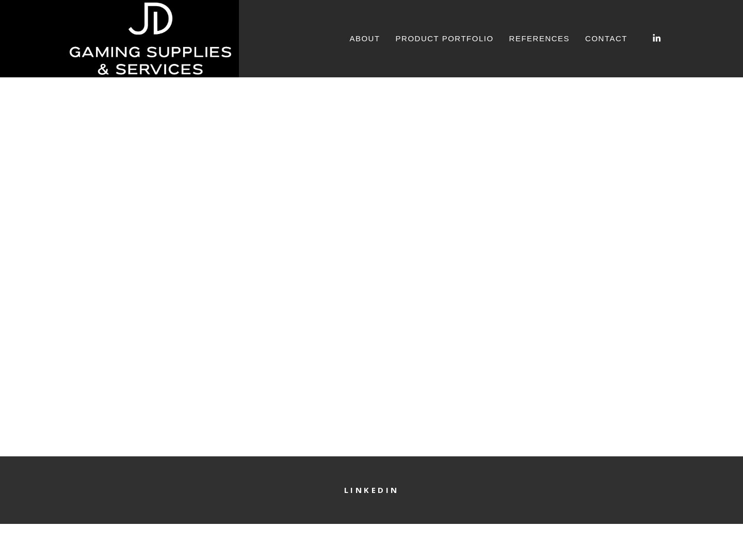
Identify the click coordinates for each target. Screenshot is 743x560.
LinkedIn (372, 490)
